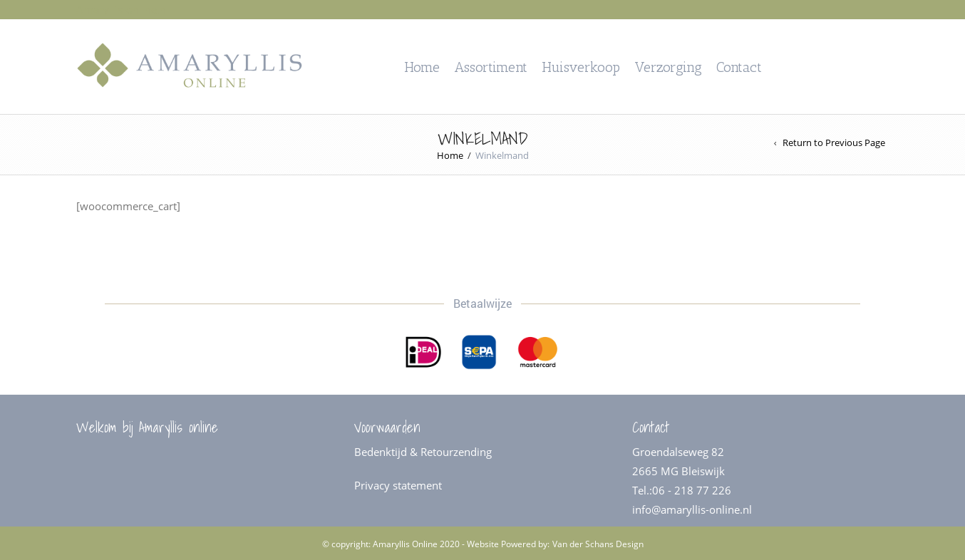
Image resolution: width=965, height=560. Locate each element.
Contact (739, 67)
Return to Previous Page (834, 143)
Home (422, 67)
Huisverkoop (581, 67)
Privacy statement (398, 485)
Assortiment (491, 67)
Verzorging (668, 67)
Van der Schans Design (598, 544)
